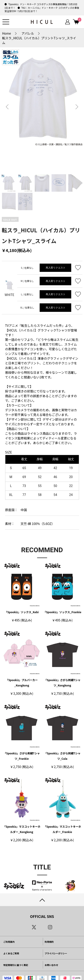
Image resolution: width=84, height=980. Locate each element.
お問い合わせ (52, 965)
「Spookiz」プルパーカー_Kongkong (22, 683)
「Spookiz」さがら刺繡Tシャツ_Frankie (22, 756)
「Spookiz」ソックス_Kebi (22, 612)
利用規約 (49, 942)
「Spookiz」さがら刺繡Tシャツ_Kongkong (62, 683)
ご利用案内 (9, 942)
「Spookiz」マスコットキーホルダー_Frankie (62, 829)
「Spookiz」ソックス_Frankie (62, 612)
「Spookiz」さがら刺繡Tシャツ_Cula (62, 756)
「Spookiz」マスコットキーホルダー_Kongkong (22, 829)
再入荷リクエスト (56, 268)
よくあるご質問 (11, 953)
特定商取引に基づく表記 (16, 965)
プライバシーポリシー (56, 953)
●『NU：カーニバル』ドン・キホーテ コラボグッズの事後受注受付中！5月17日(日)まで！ (42, 9)
